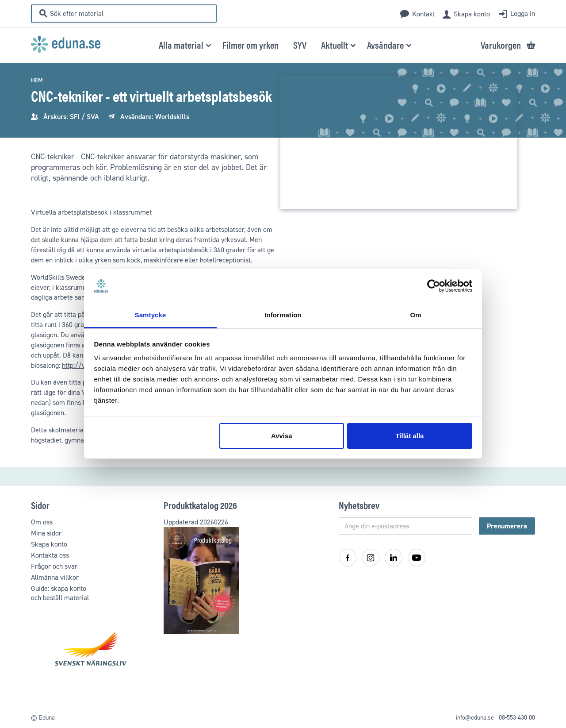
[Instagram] (371, 558)
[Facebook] (348, 558)
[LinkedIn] (394, 558)
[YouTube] (417, 558)
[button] (183, 45)
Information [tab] (283, 315)
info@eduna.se (475, 718)
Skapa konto (472, 14)
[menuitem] (250, 44)
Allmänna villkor (55, 577)
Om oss (42, 522)
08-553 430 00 (517, 718)
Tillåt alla (409, 436)
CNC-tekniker (53, 157)
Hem (37, 80)
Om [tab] (415, 315)
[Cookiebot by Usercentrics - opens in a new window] (434, 286)
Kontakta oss (50, 555)
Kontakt (424, 14)
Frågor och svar (54, 566)
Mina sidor (46, 533)
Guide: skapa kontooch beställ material (60, 593)
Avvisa (282, 436)
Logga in (523, 13)
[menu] (283, 45)
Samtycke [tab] (151, 315)
